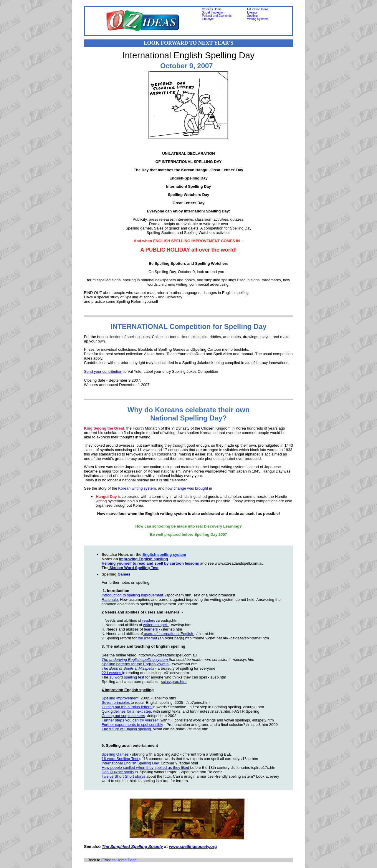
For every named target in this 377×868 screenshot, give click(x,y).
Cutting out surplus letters (123, 716)
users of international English (168, 634)
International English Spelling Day (130, 763)
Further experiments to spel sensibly (132, 725)
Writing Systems (258, 19)
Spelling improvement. (121, 698)
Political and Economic (217, 16)
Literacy (252, 13)
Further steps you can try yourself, (131, 720)
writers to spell (156, 625)
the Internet (148, 638)
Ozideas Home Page (119, 860)
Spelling (252, 16)
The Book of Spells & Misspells (128, 668)
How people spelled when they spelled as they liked (146, 768)
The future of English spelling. (127, 729)
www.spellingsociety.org (193, 847)
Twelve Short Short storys (123, 776)
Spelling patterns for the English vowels (136, 664)
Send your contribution (103, 371)
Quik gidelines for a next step (126, 711)
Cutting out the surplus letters (127, 707)
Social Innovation (213, 13)
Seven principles (116, 702)
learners (150, 629)
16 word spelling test (126, 677)
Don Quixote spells (118, 772)
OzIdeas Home (212, 9)
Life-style (208, 19)
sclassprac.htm (174, 682)
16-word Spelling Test (120, 759)
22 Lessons (112, 673)
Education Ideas (258, 9)
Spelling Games (115, 754)
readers (148, 620)
